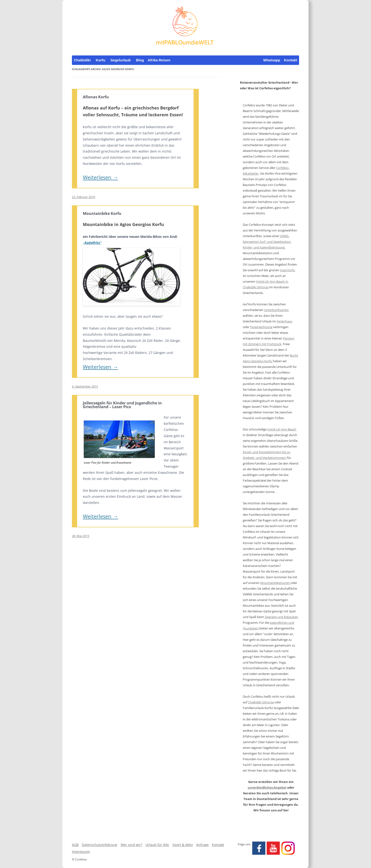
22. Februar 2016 (84, 197)
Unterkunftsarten (276, 310)
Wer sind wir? (131, 845)
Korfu (101, 60)
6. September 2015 (85, 386)
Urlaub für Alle (157, 845)
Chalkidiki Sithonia (261, 702)
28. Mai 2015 (81, 536)
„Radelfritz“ (92, 243)
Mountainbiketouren (275, 583)
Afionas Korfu (96, 97)
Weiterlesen (100, 177)
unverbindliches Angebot (267, 787)
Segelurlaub (121, 60)
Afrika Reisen (159, 60)
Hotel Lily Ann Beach (282, 429)
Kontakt (291, 60)
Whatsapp (272, 60)
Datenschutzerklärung (99, 845)
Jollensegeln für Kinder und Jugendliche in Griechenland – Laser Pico (122, 405)
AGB (75, 845)
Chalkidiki (82, 60)
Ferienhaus (284, 321)
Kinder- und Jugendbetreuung (264, 247)
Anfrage (202, 845)
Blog (140, 60)
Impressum (81, 852)
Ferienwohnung (261, 327)
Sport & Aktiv (183, 845)
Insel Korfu (287, 270)
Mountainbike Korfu (102, 213)
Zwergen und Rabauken (281, 617)
